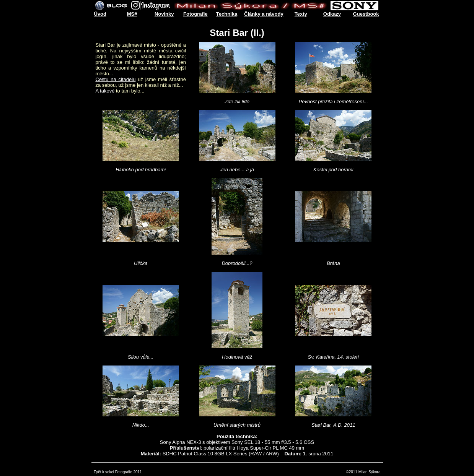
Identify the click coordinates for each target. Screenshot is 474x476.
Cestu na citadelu (116, 79)
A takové (105, 91)
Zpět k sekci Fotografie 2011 (118, 472)
